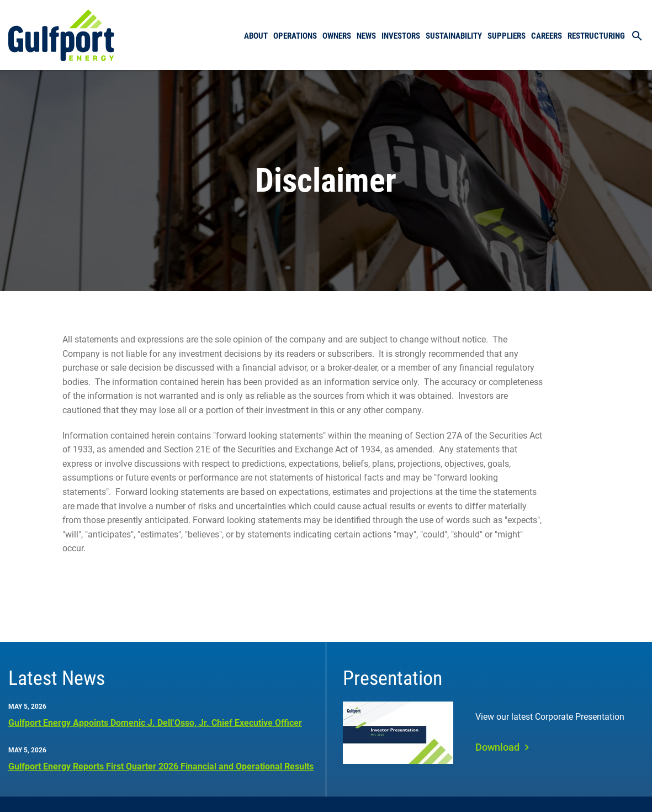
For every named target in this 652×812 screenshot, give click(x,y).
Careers (547, 36)
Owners (337, 36)
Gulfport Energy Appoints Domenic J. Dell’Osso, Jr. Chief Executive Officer (155, 723)
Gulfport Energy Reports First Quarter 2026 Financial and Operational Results (161, 766)
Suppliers (507, 36)
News (366, 36)
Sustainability (454, 36)
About (256, 36)
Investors (401, 36)
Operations (295, 36)
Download (497, 747)
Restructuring (596, 36)
